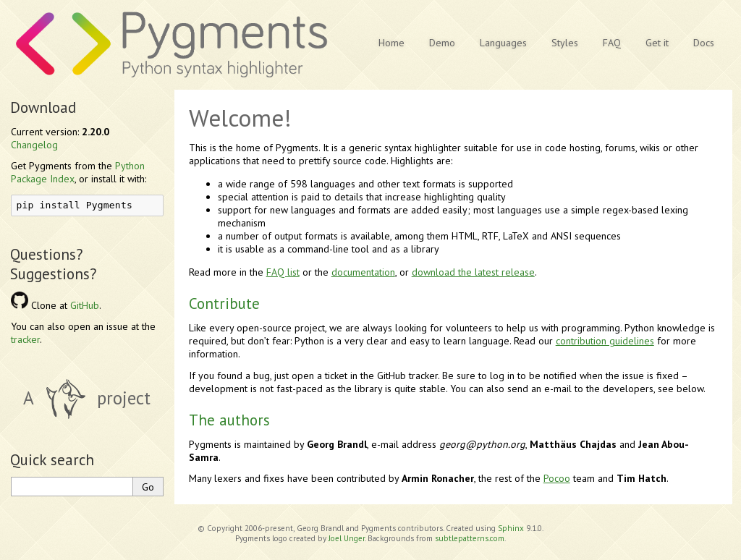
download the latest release (473, 272)
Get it (657, 43)
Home (391, 43)
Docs (704, 43)
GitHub (85, 305)
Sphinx (511, 528)
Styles (565, 43)
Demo (442, 43)
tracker (25, 339)
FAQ (612, 43)
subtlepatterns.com (470, 538)
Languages (503, 43)
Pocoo (557, 478)
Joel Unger (347, 538)
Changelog (34, 145)
